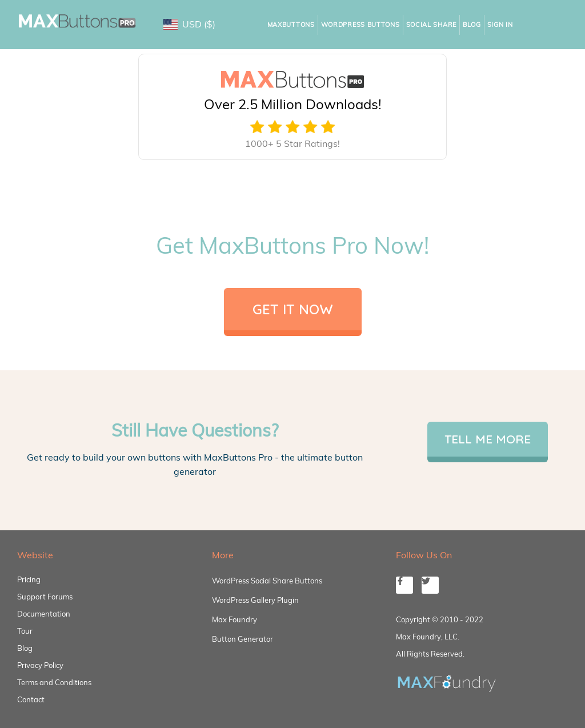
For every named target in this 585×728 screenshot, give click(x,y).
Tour (25, 631)
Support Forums (45, 597)
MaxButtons (291, 25)
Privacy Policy (40, 665)
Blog (472, 25)
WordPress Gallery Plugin (255, 600)
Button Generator (243, 639)
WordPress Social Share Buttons (267, 581)
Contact (31, 699)
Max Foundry (235, 619)
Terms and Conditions (54, 682)
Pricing (29, 579)
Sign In (500, 25)
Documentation (44, 614)
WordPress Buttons (360, 25)
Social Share (431, 25)
